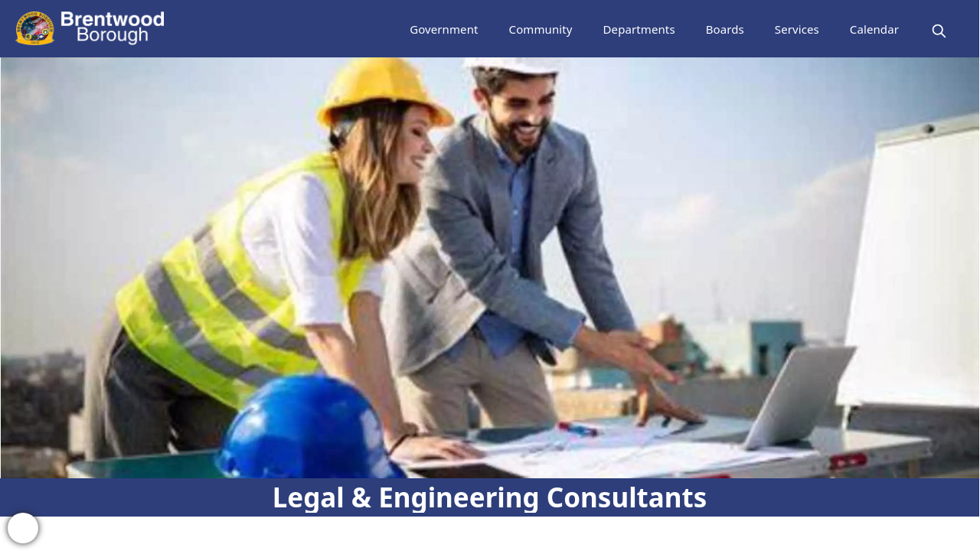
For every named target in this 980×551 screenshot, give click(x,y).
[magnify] (939, 31)
